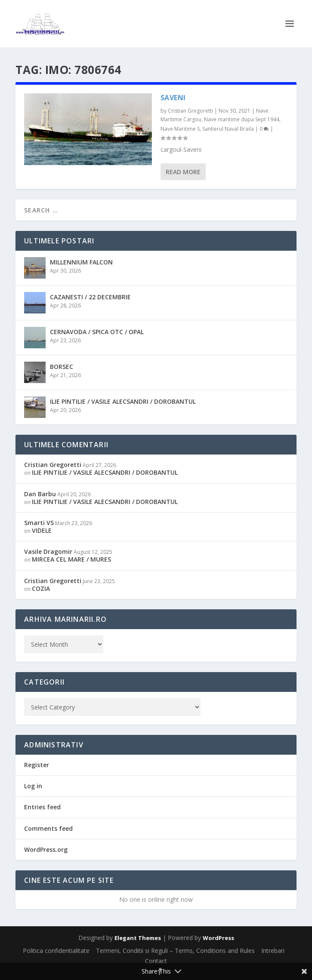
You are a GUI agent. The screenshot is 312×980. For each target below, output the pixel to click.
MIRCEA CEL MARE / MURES (71, 559)
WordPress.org (46, 849)
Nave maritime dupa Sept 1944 (242, 119)
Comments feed (48, 828)
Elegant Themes (138, 938)
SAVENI (173, 98)
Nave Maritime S (180, 129)
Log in (33, 786)
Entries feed (42, 807)
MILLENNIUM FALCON (81, 262)
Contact (156, 961)
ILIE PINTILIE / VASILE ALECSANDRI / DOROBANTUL (123, 401)
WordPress (218, 938)
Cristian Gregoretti (190, 111)
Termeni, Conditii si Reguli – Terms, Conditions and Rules (175, 951)
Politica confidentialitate (56, 951)
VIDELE (42, 530)
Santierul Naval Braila (228, 129)
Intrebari (273, 951)
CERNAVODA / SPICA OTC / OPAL (97, 332)
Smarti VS (39, 523)
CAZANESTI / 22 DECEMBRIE (90, 297)
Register (37, 765)
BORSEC (62, 367)
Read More (183, 172)
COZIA (41, 588)
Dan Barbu (40, 494)
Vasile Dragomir (48, 551)
